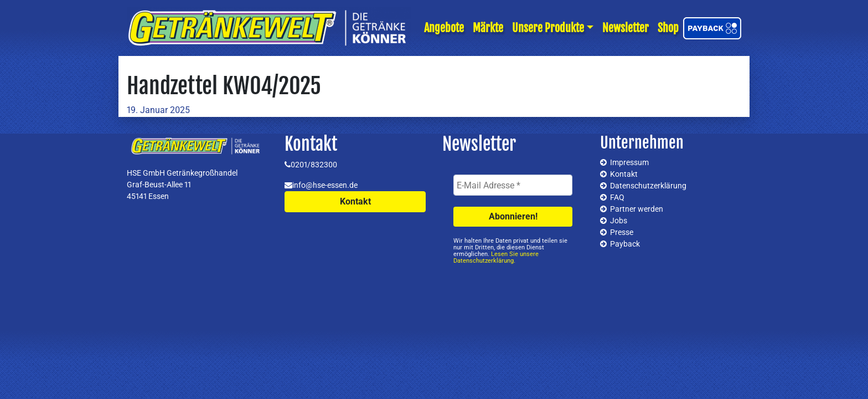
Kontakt (355, 201)
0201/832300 (314, 165)
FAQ (617, 197)
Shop (668, 28)
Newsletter (626, 28)
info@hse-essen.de (325, 185)
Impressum (629, 162)
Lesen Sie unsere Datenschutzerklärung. (496, 257)
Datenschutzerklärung (648, 186)
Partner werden (637, 209)
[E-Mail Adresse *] (513, 185)
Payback (625, 244)
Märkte (488, 28)
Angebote (444, 28)
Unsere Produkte (548, 28)
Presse (622, 232)
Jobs (619, 221)
